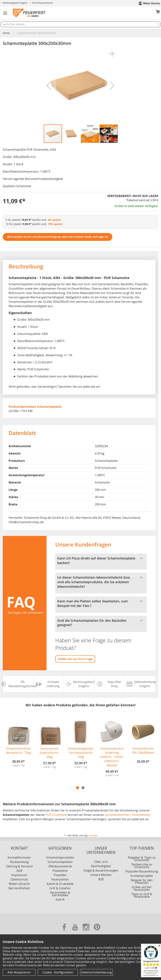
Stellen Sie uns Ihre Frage (75, 659)
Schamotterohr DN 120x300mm (143, 751)
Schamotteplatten (60, 862)
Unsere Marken (101, 875)
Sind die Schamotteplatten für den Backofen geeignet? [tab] (101, 623)
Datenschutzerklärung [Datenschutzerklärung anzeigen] (96, 972)
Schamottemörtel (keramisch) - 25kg (18, 751)
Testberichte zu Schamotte (142, 866)
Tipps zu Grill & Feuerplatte (142, 895)
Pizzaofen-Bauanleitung (142, 871)
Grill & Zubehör (60, 888)
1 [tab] (77, 788)
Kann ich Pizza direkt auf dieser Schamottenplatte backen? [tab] (101, 561)
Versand (93, 835)
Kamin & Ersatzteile (60, 884)
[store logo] (29, 13)
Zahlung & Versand (19, 866)
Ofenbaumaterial (60, 866)
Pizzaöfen (60, 875)
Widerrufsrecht (19, 884)
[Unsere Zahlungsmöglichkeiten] (80, 924)
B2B (101, 879)
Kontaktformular (19, 857)
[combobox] (80, 24)
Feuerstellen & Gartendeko (60, 894)
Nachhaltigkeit (101, 866)
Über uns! (101, 862)
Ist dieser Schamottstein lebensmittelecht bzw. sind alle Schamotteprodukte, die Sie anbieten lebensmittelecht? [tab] (101, 582)
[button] (5, 13)
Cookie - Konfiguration (58, 972)
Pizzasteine (60, 871)
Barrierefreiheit (19, 888)
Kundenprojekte (142, 876)
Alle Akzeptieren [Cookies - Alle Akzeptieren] (19, 972)
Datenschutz (19, 879)
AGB (19, 871)
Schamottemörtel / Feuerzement (127, 815)
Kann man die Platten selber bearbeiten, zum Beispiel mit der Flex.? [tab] (101, 603)
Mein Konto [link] (152, 3)
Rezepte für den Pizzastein (142, 881)
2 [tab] (83, 788)
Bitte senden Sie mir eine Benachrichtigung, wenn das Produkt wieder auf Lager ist (58, 237)
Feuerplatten (60, 879)
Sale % (60, 899)
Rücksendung (19, 862)
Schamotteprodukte (60, 857)
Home (6, 33)
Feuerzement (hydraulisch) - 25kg (50, 753)
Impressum (19, 875)
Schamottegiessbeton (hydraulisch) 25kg (81, 753)
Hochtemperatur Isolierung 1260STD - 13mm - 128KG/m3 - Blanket (112, 757)
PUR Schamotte (56, 815)
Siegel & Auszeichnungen (101, 870)
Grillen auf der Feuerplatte (142, 888)
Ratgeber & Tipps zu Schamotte (142, 859)
